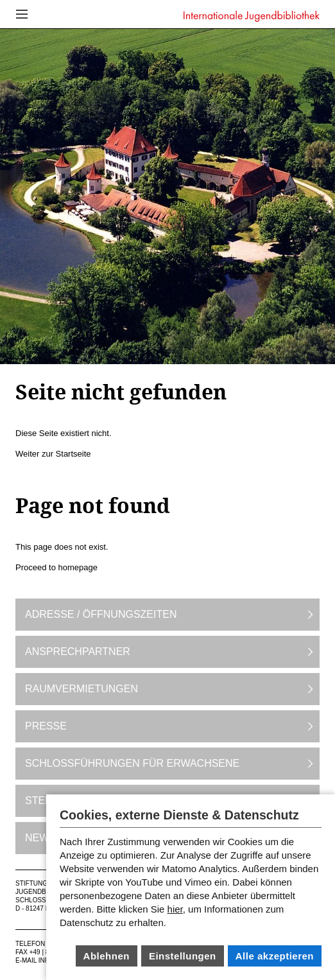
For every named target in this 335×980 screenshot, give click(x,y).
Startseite (73, 454)
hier (175, 909)
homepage (78, 567)
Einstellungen (183, 956)
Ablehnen (107, 956)
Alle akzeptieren (275, 956)
